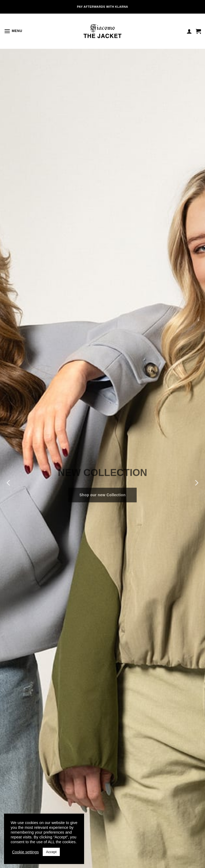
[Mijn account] (189, 31)
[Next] (196, 483)
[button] (12, 31)
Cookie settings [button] (25, 852)
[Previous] (9, 483)
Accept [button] (51, 852)
